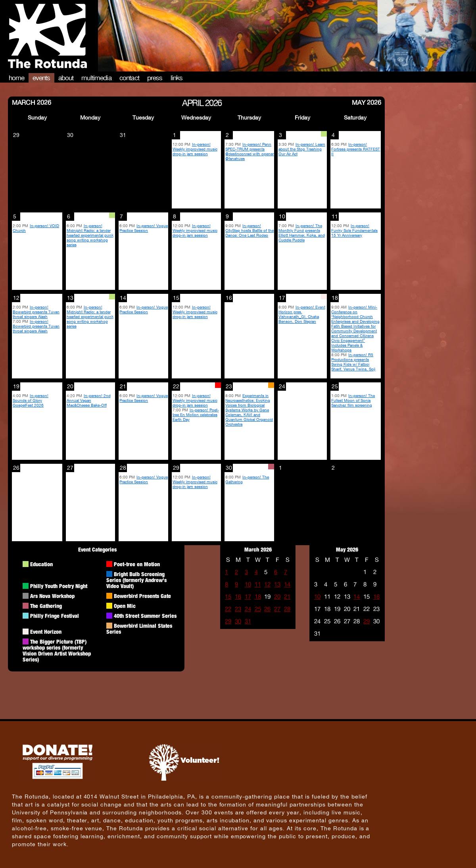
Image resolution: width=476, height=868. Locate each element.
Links (177, 78)
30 (238, 621)
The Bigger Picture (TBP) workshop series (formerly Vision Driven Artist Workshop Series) (57, 650)
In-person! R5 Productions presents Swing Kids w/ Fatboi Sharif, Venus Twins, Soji (353, 362)
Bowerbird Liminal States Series (139, 629)
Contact (129, 78)
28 (287, 609)
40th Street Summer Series (145, 616)
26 (267, 609)
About (66, 78)
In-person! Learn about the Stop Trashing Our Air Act (302, 149)
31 (248, 621)
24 (248, 609)
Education (41, 564)
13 (277, 584)
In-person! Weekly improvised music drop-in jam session (195, 149)
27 (277, 609)
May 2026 (367, 102)
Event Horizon (46, 632)
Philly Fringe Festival (55, 616)
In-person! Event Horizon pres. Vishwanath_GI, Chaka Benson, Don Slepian (302, 314)
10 (248, 584)
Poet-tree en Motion (137, 564)
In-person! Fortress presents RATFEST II (356, 149)
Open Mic (125, 606)
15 (228, 597)
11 (258, 584)
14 (287, 584)
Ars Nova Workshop (52, 596)
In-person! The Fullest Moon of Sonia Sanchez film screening (353, 400)
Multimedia (96, 78)
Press (155, 78)
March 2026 (32, 102)
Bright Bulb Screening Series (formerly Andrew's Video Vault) (136, 580)
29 (228, 621)
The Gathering (46, 606)
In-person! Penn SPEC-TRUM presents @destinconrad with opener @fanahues (250, 151)
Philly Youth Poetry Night (59, 586)
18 (258, 597)
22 (228, 609)
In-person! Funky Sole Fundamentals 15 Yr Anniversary (354, 230)
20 (277, 597)
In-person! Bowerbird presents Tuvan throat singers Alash (36, 312)
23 (238, 609)
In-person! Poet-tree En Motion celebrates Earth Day (196, 415)
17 (248, 597)
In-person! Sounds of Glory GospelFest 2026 (31, 400)
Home (17, 78)
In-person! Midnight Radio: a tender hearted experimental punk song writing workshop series (90, 235)
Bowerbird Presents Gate (142, 596)
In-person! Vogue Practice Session (144, 228)
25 (258, 609)
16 (238, 597)
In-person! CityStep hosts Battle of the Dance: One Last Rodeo (250, 230)
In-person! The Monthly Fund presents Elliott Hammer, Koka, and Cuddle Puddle (302, 233)
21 (287, 597)
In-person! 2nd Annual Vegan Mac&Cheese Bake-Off (89, 400)
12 (267, 584)
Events (41, 78)
